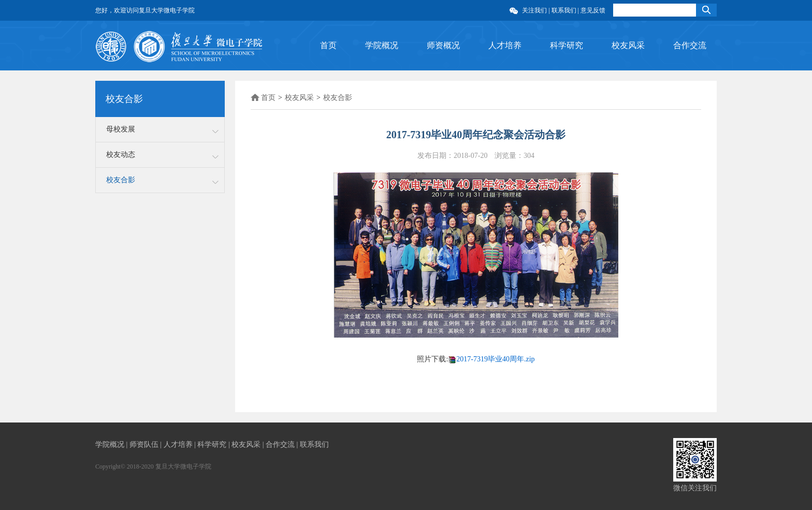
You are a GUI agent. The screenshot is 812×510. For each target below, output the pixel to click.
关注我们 (535, 10)
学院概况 (382, 45)
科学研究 (567, 45)
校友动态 (121, 155)
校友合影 (121, 180)
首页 (328, 45)
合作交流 (690, 45)
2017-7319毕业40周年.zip (495, 359)
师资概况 (443, 45)
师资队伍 (145, 445)
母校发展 (121, 129)
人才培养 (505, 45)
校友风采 (628, 45)
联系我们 (564, 10)
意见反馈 (593, 10)
